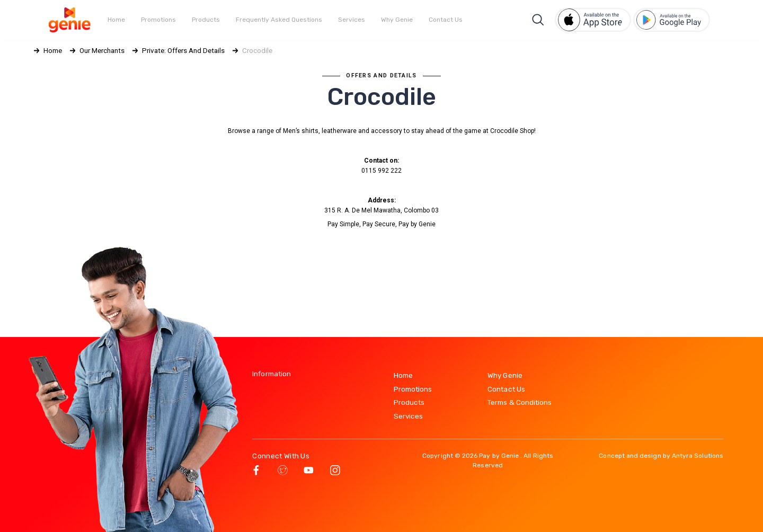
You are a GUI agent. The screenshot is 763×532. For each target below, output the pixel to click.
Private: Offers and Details (183, 50)
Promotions (158, 20)
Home (116, 20)
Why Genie (397, 20)
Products (206, 20)
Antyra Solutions (698, 456)
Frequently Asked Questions (279, 20)
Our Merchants (102, 50)
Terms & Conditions (520, 402)
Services (352, 20)
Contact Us (446, 20)
